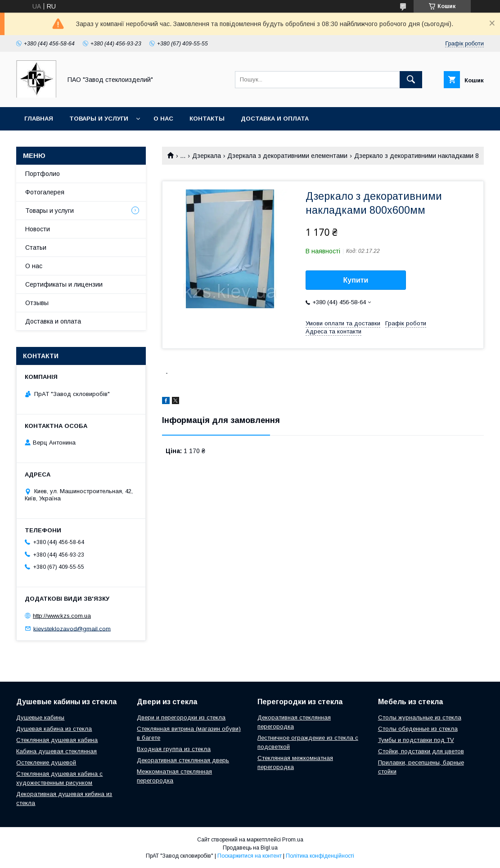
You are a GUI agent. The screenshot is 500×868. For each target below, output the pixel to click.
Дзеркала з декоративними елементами (287, 156)
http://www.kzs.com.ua (62, 616)
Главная (39, 119)
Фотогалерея (45, 192)
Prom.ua (293, 840)
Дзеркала (207, 156)
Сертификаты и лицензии (64, 284)
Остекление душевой (46, 762)
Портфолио (43, 174)
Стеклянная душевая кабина (57, 740)
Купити (356, 280)
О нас (163, 119)
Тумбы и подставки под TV (416, 740)
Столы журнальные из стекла (420, 717)
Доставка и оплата (275, 119)
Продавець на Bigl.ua (250, 848)
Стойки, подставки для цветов (421, 751)
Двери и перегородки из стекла (181, 717)
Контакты (207, 119)
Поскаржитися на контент (250, 856)
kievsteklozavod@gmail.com (72, 628)
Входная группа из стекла (174, 749)
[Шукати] (411, 80)
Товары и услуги (99, 119)
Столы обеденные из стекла (418, 729)
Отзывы (37, 303)
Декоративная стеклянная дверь (183, 760)
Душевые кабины (40, 717)
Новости (38, 229)
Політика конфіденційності (320, 856)
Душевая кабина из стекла (54, 729)
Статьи (36, 247)
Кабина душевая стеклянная (56, 751)
